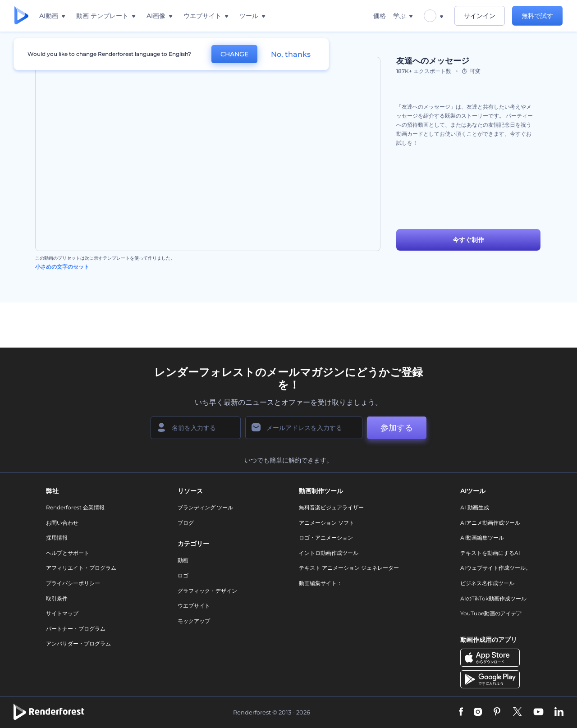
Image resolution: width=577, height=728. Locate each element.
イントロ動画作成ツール (329, 553)
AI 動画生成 (475, 507)
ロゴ (183, 575)
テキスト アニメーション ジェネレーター (349, 568)
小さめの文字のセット (62, 267)
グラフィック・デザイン (207, 591)
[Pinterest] (497, 712)
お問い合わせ (62, 523)
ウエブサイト (194, 606)
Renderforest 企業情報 (75, 507)
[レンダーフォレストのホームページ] (21, 16)
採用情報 (57, 538)
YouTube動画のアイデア (491, 613)
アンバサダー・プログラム (78, 643)
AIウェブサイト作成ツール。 (496, 568)
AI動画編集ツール (482, 538)
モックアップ (194, 621)
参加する (397, 428)
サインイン (480, 16)
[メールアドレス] (304, 428)
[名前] (196, 428)
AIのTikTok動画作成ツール (493, 598)
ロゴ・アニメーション (326, 538)
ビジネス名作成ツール (487, 583)
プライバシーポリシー (73, 583)
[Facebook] (461, 712)
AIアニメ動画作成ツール (490, 523)
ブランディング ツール (205, 507)
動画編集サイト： (321, 583)
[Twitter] (517, 712)
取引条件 (57, 598)
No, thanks (291, 54)
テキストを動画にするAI (490, 553)
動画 (183, 560)
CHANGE (234, 54)
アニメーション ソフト (327, 523)
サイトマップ (62, 613)
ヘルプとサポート (68, 553)
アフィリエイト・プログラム (81, 568)
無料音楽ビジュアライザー (331, 507)
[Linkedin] (559, 712)
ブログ (186, 523)
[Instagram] (478, 712)
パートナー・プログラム (76, 629)
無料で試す (537, 16)
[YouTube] (538, 712)
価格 (380, 16)
